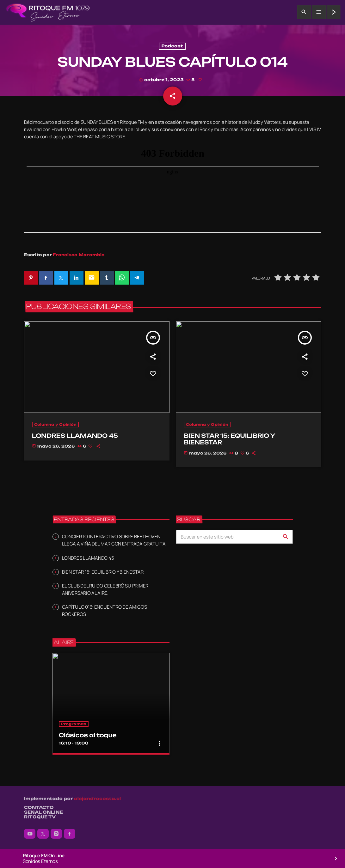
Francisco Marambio (79, 255)
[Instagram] (56, 834)
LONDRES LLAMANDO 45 (88, 558)
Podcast (172, 46)
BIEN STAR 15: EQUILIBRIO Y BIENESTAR (103, 572)
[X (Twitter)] (43, 834)
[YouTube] (30, 834)
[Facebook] (70, 834)
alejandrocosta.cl (98, 799)
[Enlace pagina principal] (48, 12)
